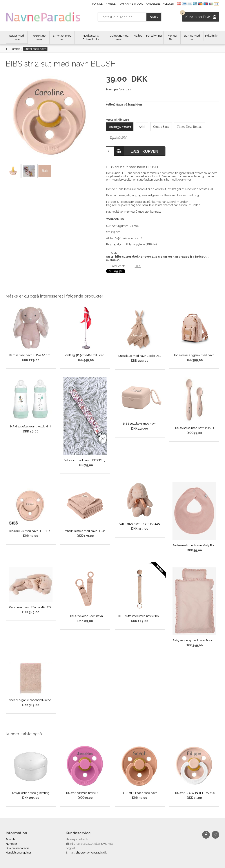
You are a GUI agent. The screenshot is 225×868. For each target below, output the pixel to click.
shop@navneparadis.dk (91, 853)
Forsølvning (154, 36)
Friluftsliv (211, 36)
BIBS (138, 266)
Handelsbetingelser (160, 4)
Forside (97, 4)
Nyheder (111, 4)
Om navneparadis (131, 4)
